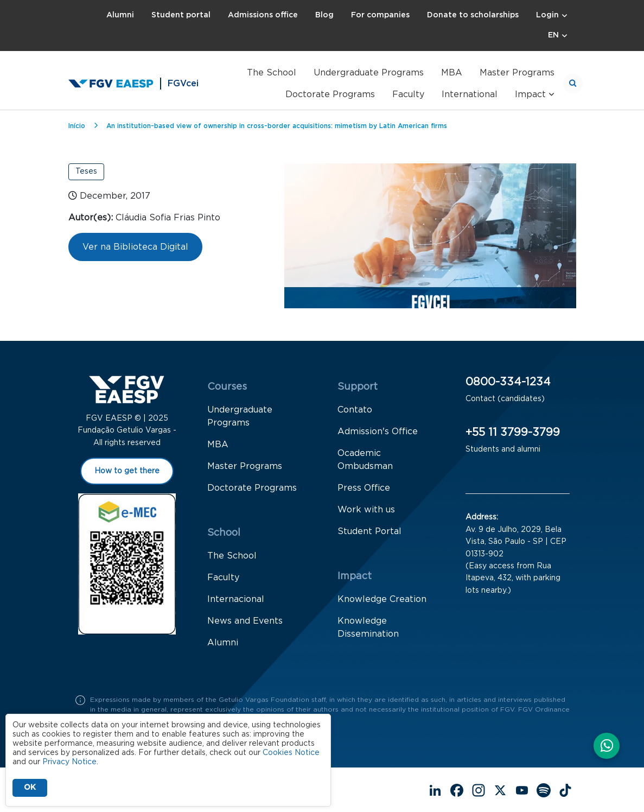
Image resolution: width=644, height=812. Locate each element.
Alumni (120, 15)
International (470, 94)
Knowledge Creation (382, 599)
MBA (452, 73)
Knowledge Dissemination (368, 627)
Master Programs (517, 73)
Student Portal (369, 531)
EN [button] (553, 35)
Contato (355, 410)
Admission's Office (378, 432)
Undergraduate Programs (369, 73)
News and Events (245, 621)
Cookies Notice (291, 753)
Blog (324, 15)
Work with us (366, 510)
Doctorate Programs (330, 94)
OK (30, 788)
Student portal (181, 15)
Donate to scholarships (473, 15)
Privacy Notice (69, 762)
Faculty (408, 94)
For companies (380, 15)
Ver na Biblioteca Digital (135, 247)
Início (77, 126)
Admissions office (263, 15)
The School (272, 73)
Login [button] (547, 15)
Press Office (364, 488)
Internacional (236, 599)
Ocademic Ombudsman (365, 460)
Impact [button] (530, 94)
